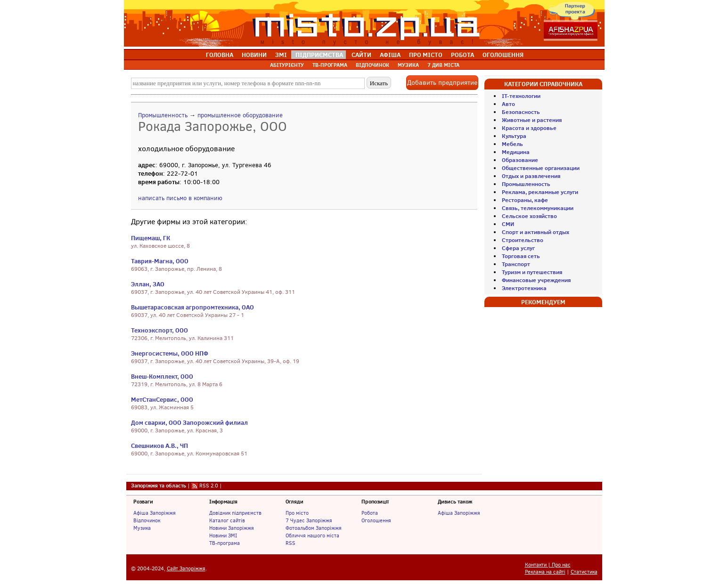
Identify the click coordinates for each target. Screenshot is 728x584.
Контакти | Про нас (548, 565)
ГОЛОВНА (220, 55)
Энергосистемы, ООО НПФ (170, 353)
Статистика (584, 572)
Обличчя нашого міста (312, 535)
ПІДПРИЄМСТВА (319, 55)
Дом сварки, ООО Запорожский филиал (189, 422)
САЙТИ (361, 55)
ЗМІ (281, 55)
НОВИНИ (254, 55)
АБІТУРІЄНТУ (287, 65)
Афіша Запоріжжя (155, 513)
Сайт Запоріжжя (186, 569)
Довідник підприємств (235, 513)
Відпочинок (147, 520)
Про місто (297, 513)
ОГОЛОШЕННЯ (503, 55)
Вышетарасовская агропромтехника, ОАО (192, 307)
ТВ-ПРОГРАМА (330, 65)
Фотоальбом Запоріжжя (314, 528)
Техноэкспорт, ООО (160, 330)
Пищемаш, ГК (151, 238)
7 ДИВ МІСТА (443, 65)
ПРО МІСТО (426, 55)
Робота (370, 513)
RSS (290, 543)
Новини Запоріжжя (232, 528)
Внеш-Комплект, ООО (162, 376)
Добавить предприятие (442, 83)
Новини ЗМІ (223, 535)
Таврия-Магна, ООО (160, 261)
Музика (142, 528)
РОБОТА (462, 55)
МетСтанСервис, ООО (162, 399)
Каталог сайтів (227, 520)
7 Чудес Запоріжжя (309, 520)
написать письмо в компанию (180, 198)
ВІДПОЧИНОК (372, 65)
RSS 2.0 (209, 486)
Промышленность (163, 115)
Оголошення (376, 520)
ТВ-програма (225, 543)
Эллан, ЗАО (148, 284)
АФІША (390, 55)
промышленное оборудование (240, 115)
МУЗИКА (408, 65)
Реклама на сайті (545, 572)
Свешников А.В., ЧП (160, 446)
